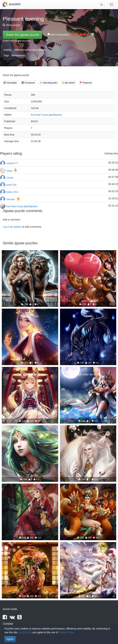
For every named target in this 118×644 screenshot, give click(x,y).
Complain (8, 624)
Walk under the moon (88, 374)
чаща (9, 171)
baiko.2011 (12, 192)
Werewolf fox (30, 374)
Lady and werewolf (30, 258)
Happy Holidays (30, 316)
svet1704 (11, 185)
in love (88, 258)
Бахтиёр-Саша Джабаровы (46, 115)
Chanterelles (30, 491)
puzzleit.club (25, 632)
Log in (6, 227)
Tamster (11, 199)
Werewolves (18, 55)
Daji (88, 491)
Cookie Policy (66, 632)
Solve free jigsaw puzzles (17, 41)
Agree (10, 639)
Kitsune (88, 316)
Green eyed (30, 433)
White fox (88, 433)
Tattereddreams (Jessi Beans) (30, 50)
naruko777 (12, 163)
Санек (10, 178)
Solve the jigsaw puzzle (22, 35)
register (17, 227)
